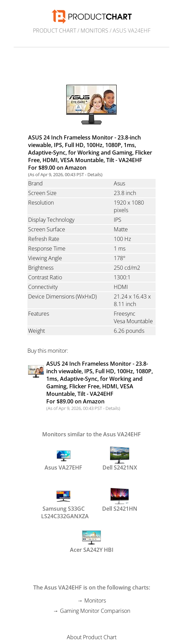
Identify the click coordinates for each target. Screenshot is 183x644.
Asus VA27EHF (63, 459)
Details (94, 174)
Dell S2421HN (120, 500)
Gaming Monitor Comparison (95, 611)
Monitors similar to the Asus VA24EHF (91, 434)
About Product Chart (92, 637)
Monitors (94, 31)
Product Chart (54, 31)
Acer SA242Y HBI (92, 541)
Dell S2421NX (120, 459)
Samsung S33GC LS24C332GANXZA (63, 503)
